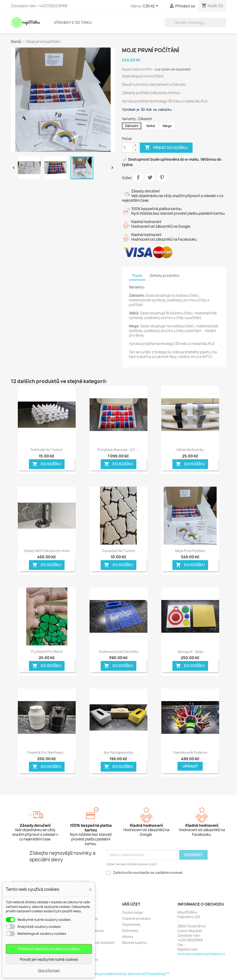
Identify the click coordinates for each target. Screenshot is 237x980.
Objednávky (131, 924)
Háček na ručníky (190, 450)
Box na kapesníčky (118, 752)
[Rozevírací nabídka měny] (151, 6)
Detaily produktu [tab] (165, 276)
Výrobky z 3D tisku (73, 22)
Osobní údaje (133, 912)
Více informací (49, 970)
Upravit (190, 766)
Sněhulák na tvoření (47, 450)
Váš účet (131, 904)
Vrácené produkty (136, 918)
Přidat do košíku (166, 148)
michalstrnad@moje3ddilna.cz (201, 954)
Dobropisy (130, 931)
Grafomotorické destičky (118, 652)
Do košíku (47, 464)
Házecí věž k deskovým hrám (47, 551)
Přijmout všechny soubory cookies (49, 949)
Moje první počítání (190, 551)
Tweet (150, 177)
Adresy (128, 937)
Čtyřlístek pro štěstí (47, 652)
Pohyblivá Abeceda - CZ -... (118, 450)
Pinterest (162, 177)
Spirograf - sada (190, 652)
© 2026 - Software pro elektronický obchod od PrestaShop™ (119, 974)
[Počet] (128, 148)
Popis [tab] (137, 276)
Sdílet (138, 177)
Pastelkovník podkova (190, 752)
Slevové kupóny (134, 943)
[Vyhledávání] (195, 22)
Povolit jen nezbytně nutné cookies (49, 959)
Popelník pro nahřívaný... (47, 752)
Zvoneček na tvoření (118, 551)
